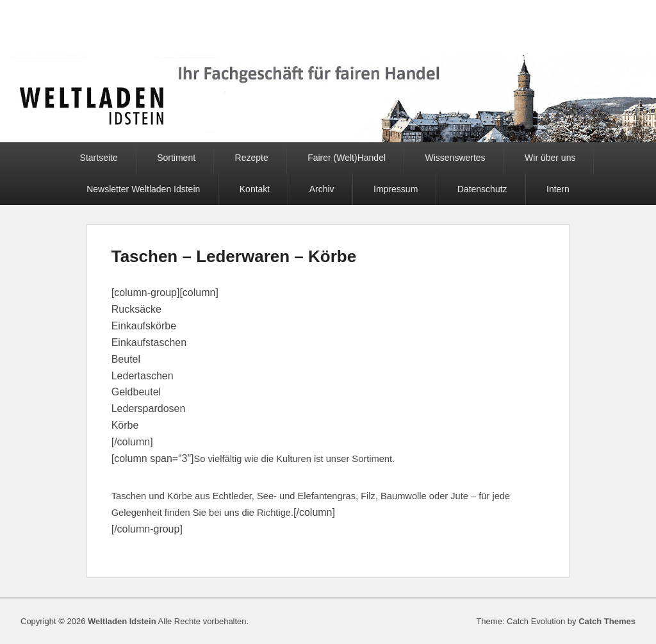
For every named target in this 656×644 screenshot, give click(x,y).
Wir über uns (550, 158)
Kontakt (255, 189)
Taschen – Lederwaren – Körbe (234, 256)
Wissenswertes (455, 158)
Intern (558, 189)
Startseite (99, 158)
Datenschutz (482, 189)
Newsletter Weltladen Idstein (143, 189)
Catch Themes (607, 621)
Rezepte (252, 158)
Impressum (396, 189)
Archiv (322, 189)
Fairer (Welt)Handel (347, 158)
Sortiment (176, 158)
